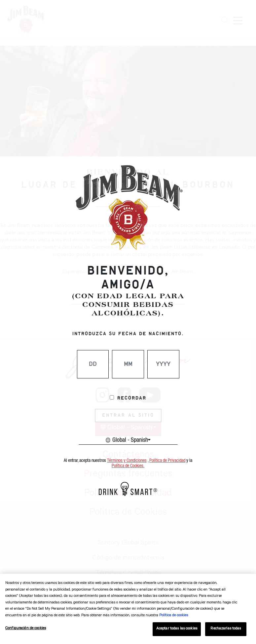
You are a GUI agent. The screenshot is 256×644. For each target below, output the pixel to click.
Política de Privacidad (167, 461)
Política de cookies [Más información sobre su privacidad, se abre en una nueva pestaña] (174, 616)
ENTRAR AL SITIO (128, 415)
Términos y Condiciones (127, 461)
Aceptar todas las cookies (177, 629)
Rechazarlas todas (226, 629)
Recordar (132, 398)
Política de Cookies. (128, 466)
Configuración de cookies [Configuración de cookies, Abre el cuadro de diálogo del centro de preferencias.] (26, 629)
